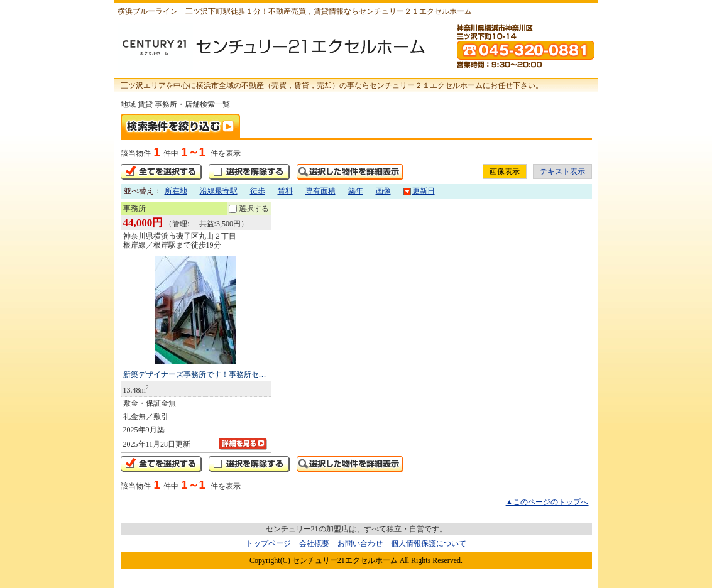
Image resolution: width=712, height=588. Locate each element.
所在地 (176, 191)
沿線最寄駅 (219, 191)
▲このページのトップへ (547, 502)
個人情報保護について (429, 543)
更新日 (419, 191)
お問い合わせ (360, 543)
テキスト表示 (562, 171)
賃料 (285, 191)
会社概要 (314, 543)
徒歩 (258, 191)
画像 (383, 191)
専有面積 (320, 191)
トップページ (268, 543)
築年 (356, 191)
